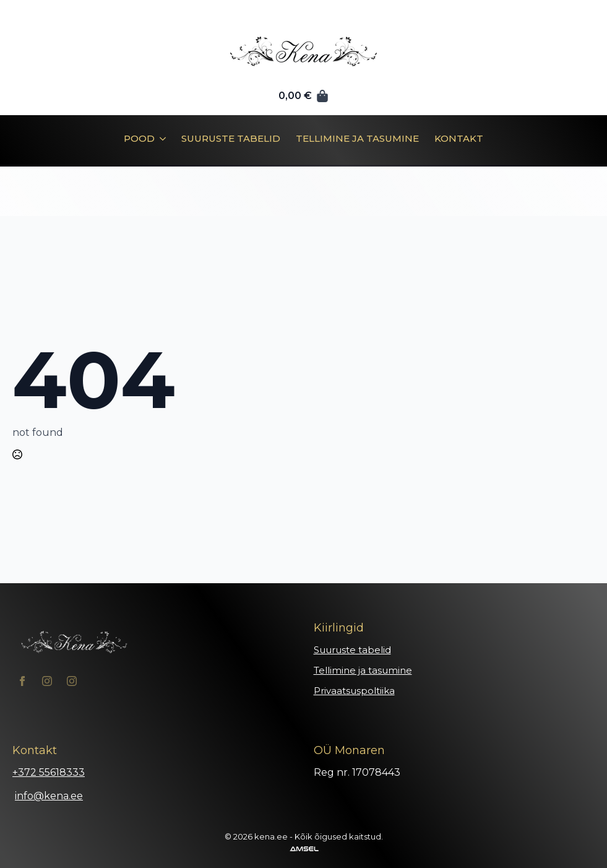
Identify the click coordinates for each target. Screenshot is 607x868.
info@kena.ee (49, 796)
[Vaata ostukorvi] (304, 96)
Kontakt (459, 139)
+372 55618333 (49, 772)
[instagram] (47, 681)
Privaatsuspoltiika (354, 691)
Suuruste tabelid (231, 139)
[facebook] (22, 681)
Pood (139, 139)
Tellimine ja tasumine (357, 139)
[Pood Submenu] (160, 143)
